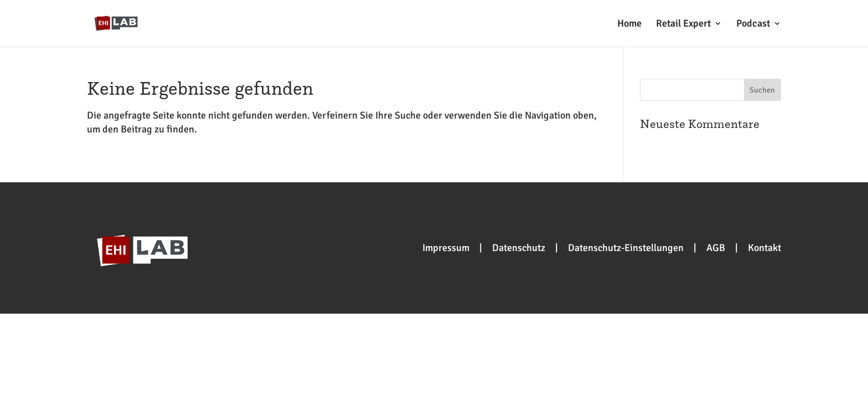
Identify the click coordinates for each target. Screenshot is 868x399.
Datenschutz (519, 248)
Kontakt (764, 248)
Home (629, 24)
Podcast (753, 24)
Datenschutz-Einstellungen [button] (626, 248)
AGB (716, 248)
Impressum (446, 248)
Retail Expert (683, 24)
